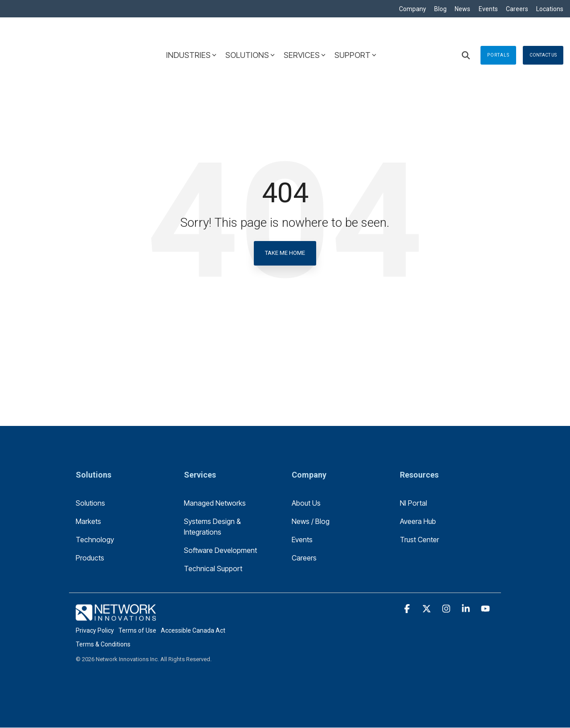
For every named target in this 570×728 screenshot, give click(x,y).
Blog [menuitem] (437, 9)
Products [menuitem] (90, 558)
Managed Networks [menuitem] (215, 503)
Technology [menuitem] (95, 540)
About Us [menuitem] (306, 503)
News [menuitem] (460, 9)
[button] (408, 609)
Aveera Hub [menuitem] (418, 522)
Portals (498, 36)
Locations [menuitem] (550, 9)
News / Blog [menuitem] (311, 522)
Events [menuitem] (487, 9)
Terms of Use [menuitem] (137, 631)
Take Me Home (285, 253)
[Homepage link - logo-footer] (116, 616)
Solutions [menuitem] (90, 503)
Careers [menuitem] (516, 9)
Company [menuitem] (409, 9)
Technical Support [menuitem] (213, 569)
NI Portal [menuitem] (413, 503)
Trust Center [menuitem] (419, 540)
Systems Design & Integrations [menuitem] (213, 527)
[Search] (466, 37)
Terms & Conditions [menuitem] (103, 645)
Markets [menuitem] (88, 522)
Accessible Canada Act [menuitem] (193, 631)
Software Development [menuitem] (220, 551)
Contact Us (543, 36)
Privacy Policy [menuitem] (95, 631)
